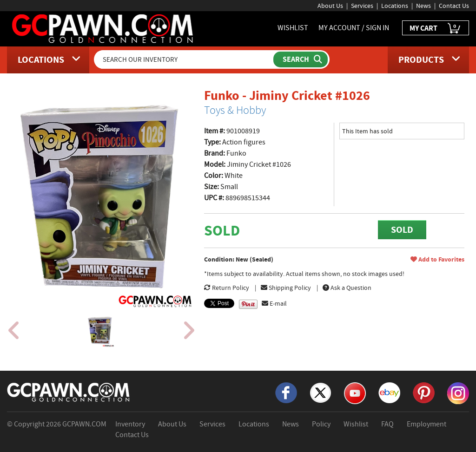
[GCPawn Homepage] (103, 28)
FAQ (387, 424)
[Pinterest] (424, 392)
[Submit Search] (301, 59)
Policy (321, 424)
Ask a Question (347, 288)
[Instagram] (458, 393)
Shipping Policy (286, 288)
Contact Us (454, 6)
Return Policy (227, 288)
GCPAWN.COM (84, 424)
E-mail (274, 303)
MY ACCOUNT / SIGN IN (354, 28)
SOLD (402, 230)
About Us (330, 6)
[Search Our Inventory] (185, 59)
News (423, 6)
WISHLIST (293, 28)
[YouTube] (355, 393)
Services (362, 6)
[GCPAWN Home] (69, 392)
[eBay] (389, 392)
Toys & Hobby (235, 110)
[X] (321, 392)
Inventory (130, 424)
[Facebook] (286, 392)
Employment (426, 424)
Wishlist (356, 424)
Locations (395, 6)
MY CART (436, 29)
